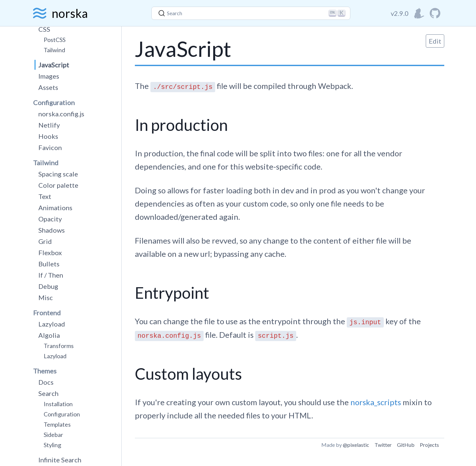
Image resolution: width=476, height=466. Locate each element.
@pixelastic (356, 445)
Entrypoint (172, 293)
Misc (46, 297)
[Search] (251, 13)
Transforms (59, 346)
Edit (435, 41)
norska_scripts (376, 402)
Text (45, 196)
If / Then (51, 275)
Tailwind (54, 50)
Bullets (49, 264)
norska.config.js (61, 114)
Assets (48, 87)
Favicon (50, 147)
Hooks (48, 136)
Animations (55, 208)
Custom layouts (188, 374)
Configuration (62, 414)
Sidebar (53, 435)
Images (49, 76)
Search (48, 393)
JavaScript (54, 65)
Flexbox (50, 252)
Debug (48, 286)
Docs (46, 382)
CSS (44, 29)
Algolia (49, 335)
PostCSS (55, 40)
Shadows (52, 230)
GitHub (406, 445)
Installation (58, 404)
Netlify (49, 125)
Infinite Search (60, 460)
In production (181, 125)
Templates (57, 424)
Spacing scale (58, 174)
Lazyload (52, 324)
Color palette (58, 185)
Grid (45, 241)
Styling (52, 445)
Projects (429, 445)
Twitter (383, 445)
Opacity (50, 219)
